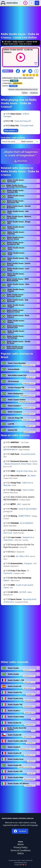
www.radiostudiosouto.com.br (26, 89)
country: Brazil (32, 42)
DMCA (20, 853)
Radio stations (18, 42)
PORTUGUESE (17, 83)
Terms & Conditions (21, 850)
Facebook (34, 93)
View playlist (11, 131)
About (20, 844)
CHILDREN (13, 86)
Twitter (25, 93)
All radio (6, 42)
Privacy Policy (20, 847)
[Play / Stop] (25, 3)
